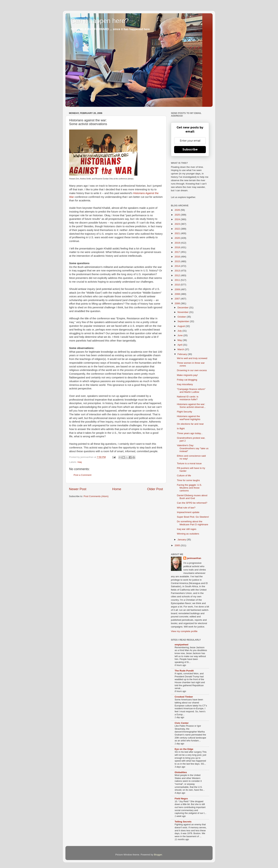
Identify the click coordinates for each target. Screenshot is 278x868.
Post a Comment (83, 475)
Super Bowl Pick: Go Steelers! (193, 517)
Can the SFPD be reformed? (192, 503)
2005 (178, 545)
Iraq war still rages (187, 529)
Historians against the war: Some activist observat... (191, 406)
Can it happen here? (100, 21)
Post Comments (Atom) (96, 496)
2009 (178, 289)
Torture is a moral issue (189, 463)
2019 (178, 243)
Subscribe (190, 149)
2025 (178, 215)
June (180, 335)
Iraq (80, 462)
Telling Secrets (183, 822)
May (180, 340)
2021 (178, 233)
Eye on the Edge (184, 749)
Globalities (181, 772)
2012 (178, 275)
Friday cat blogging (187, 380)
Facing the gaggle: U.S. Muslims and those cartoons (189, 488)
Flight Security (185, 412)
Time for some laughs (188, 480)
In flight (181, 429)
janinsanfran (194, 558)
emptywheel (181, 645)
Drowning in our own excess (192, 370)
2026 (178, 210)
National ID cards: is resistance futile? (188, 398)
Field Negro (181, 799)
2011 (178, 280)
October (182, 317)
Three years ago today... (190, 433)
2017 (178, 252)
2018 (178, 247)
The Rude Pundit (184, 671)
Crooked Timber (184, 697)
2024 (178, 219)
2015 (178, 261)
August (182, 326)
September (184, 321)
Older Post (155, 489)
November (183, 312)
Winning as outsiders (188, 534)
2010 (178, 285)
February (183, 354)
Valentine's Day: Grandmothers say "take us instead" (193, 448)
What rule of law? (186, 508)
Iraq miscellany (185, 384)
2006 (178, 303)
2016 (178, 257)
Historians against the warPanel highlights (189, 418)
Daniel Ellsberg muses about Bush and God (192, 497)
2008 (178, 294)
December (183, 308)
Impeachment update (188, 512)
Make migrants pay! (187, 375)
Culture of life (184, 476)
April (180, 345)
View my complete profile (184, 631)
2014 (178, 266)
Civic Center (182, 723)
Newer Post (78, 489)
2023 (178, 224)
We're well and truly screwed (192, 358)
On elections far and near (190, 424)
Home (117, 489)
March (181, 349)
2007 (178, 299)
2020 (178, 238)
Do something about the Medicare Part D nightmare (193, 523)
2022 (178, 229)
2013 (178, 271)
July (180, 331)
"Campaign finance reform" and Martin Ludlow (191, 391)
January (182, 540)
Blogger (158, 855)
